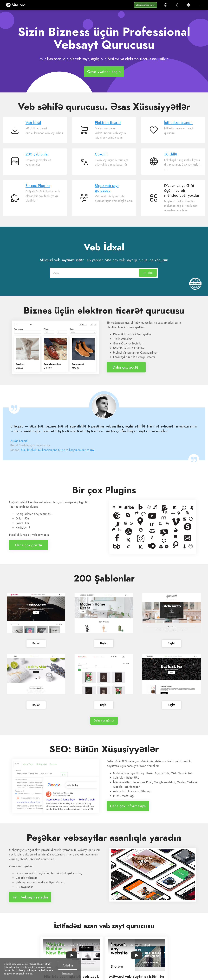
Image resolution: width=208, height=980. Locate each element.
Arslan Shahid (19, 441)
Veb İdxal (33, 123)
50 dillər (171, 154)
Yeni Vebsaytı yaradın (30, 897)
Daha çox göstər (126, 367)
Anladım (68, 966)
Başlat (36, 643)
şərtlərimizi (12, 974)
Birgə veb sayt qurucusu (107, 188)
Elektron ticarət (108, 123)
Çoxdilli (101, 154)
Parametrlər (68, 973)
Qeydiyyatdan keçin (104, 72)
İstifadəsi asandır (178, 123)
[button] (146, 5)
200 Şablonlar (37, 154)
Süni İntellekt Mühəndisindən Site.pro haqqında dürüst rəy (58, 450)
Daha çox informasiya (128, 806)
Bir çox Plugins (38, 185)
